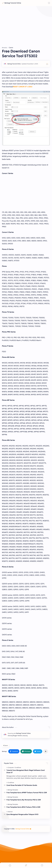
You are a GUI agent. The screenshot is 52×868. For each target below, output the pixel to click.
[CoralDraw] (18, 768)
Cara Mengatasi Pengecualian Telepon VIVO (22, 814)
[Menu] (26, 865)
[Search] (49, 3)
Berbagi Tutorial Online (13, 3)
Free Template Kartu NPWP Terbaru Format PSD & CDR (27, 793)
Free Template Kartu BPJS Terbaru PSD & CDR (23, 807)
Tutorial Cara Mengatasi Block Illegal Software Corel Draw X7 (26, 771)
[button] (14, 751)
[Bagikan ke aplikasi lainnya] (46, 751)
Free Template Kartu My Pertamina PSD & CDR (24, 800)
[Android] (10, 812)
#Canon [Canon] (6, 745)
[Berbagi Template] (13, 790)
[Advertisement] (26, 26)
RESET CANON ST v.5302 (23, 87)
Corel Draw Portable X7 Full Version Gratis (22, 785)
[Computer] (11, 768)
